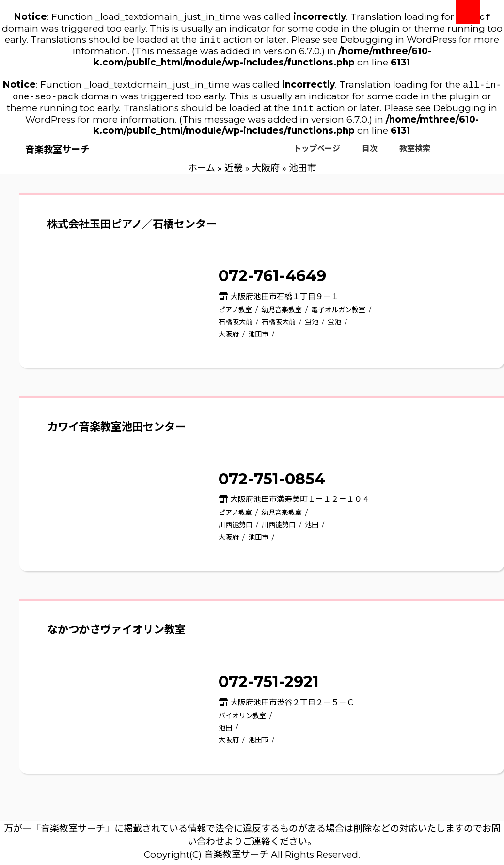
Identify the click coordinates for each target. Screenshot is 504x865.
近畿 (234, 173)
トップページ (317, 153)
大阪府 (266, 173)
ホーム (202, 173)
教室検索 (415, 153)
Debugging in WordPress (398, 41)
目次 (370, 153)
